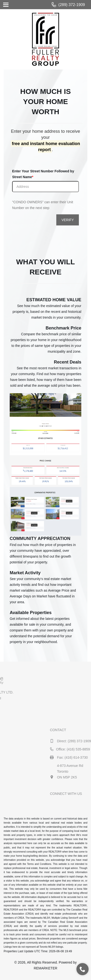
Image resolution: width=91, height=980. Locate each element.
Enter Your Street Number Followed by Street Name (43, 174)
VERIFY (68, 220)
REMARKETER (45, 968)
